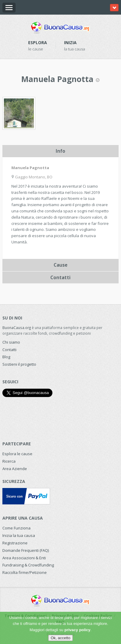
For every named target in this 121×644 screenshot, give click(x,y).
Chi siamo (11, 342)
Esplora (38, 43)
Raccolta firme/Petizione (25, 572)
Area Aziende (15, 469)
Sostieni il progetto (19, 364)
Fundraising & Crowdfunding (28, 565)
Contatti (9, 350)
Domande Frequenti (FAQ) (26, 550)
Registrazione (15, 543)
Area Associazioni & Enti (24, 558)
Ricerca (9, 461)
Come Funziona (16, 528)
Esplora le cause (17, 454)
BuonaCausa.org (17, 328)
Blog (6, 357)
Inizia (70, 43)
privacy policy (77, 630)
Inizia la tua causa (19, 535)
